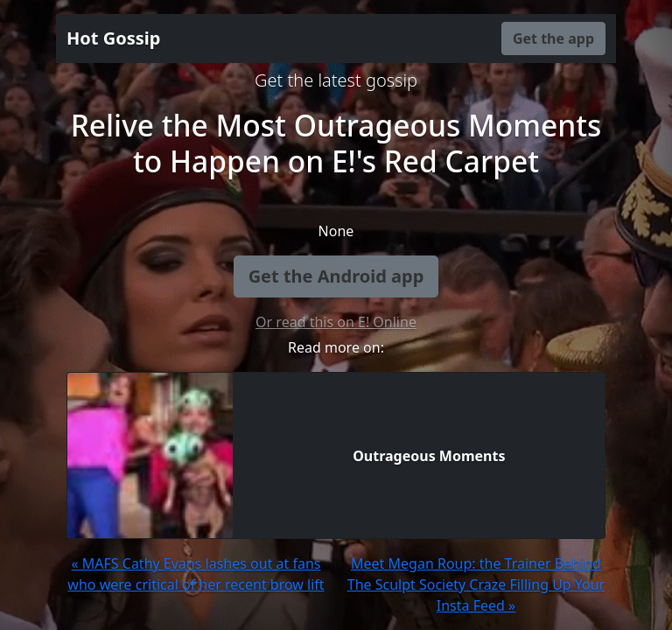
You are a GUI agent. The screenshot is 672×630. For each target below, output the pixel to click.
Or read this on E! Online (336, 322)
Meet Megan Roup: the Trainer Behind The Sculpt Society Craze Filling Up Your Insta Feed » (476, 584)
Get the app (553, 38)
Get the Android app (336, 276)
